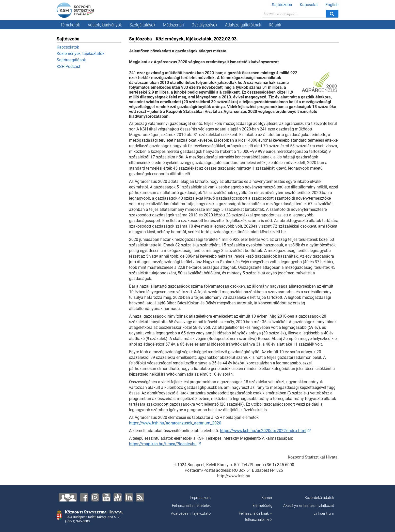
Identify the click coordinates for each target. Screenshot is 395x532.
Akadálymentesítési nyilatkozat (309, 506)
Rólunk (275, 25)
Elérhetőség (262, 506)
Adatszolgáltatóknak (243, 25)
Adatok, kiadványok (105, 25)
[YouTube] (106, 497)
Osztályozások (204, 25)
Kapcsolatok (68, 47)
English (332, 5)
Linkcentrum (324, 513)
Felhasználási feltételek (191, 506)
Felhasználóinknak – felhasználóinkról (256, 516)
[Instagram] (95, 497)
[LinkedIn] (129, 497)
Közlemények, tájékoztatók (81, 54)
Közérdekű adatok (319, 498)
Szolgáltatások (143, 25)
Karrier (267, 498)
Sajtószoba (282, 5)
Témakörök (70, 25)
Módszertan (173, 25)
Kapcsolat (309, 5)
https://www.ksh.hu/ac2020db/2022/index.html (263, 431)
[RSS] (140, 497)
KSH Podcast (68, 66)
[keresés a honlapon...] (294, 14)
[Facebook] (84, 497)
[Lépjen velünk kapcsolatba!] (68, 497)
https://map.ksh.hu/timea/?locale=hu (163, 444)
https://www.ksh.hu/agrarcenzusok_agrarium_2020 (175, 423)
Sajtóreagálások (71, 60)
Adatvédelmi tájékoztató (191, 513)
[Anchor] (118, 497)
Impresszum (200, 498)
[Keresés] (332, 14)
